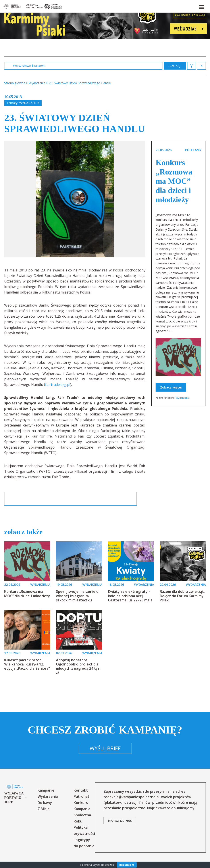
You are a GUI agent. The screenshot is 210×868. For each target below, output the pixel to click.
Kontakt (81, 790)
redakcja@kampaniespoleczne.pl (132, 797)
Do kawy (45, 803)
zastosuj (175, 66)
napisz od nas (120, 821)
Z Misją (44, 809)
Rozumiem (127, 865)
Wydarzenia (29, 103)
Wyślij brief (105, 748)
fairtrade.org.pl (58, 385)
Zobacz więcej (171, 387)
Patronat (82, 796)
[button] (201, 6)
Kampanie (46, 790)
